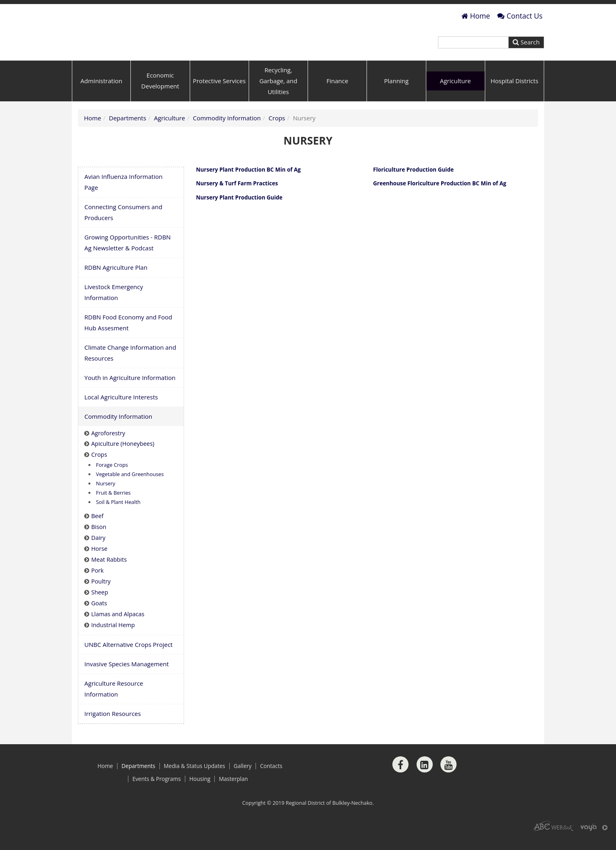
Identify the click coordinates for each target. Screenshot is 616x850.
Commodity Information (227, 132)
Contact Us (520, 16)
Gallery (243, 780)
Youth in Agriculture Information (130, 392)
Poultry (101, 595)
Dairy (98, 552)
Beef (97, 530)
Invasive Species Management (127, 678)
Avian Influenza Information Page (124, 196)
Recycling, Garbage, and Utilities (278, 95)
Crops (277, 132)
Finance (337, 95)
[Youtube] (448, 779)
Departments (128, 132)
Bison (99, 541)
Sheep (100, 606)
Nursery (106, 498)
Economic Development (160, 95)
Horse (99, 563)
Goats (99, 617)
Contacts (271, 780)
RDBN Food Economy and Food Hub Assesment (128, 337)
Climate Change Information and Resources (130, 367)
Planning (397, 95)
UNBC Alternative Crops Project (129, 659)
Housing (200, 793)
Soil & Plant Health (118, 516)
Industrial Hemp (113, 639)
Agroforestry (108, 447)
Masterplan (233, 793)
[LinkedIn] (425, 779)
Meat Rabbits (109, 574)
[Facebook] (400, 779)
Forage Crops (112, 479)
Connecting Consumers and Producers (123, 226)
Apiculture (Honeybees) (123, 458)
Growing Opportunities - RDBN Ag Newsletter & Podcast (128, 257)
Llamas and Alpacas (118, 628)
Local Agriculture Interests (121, 411)
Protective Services (219, 95)
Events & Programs (157, 793)
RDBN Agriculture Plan (116, 281)
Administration (101, 95)
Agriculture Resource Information (114, 703)
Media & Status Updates (195, 780)
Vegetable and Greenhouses (130, 489)
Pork (97, 585)
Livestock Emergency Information (114, 306)
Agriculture (456, 95)
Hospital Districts (514, 95)
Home (476, 16)
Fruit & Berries (113, 507)
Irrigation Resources (113, 728)
